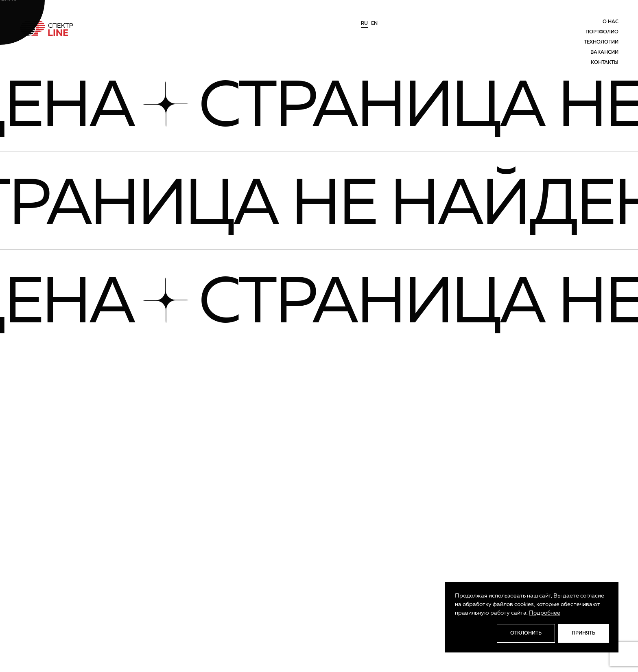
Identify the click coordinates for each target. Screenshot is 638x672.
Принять (583, 633)
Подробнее (545, 613)
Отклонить (526, 633)
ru (364, 24)
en (374, 24)
